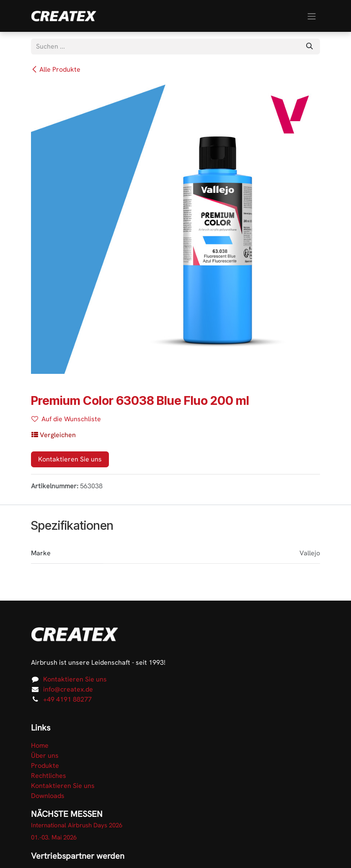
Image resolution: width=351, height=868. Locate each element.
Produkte (45, 766)
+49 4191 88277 (67, 699)
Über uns (45, 755)
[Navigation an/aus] (312, 16)
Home (40, 745)
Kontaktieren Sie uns (70, 459)
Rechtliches (49, 776)
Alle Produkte (56, 69)
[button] (54, 435)
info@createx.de (68, 689)
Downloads (48, 796)
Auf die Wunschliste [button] (66, 419)
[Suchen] (310, 47)
